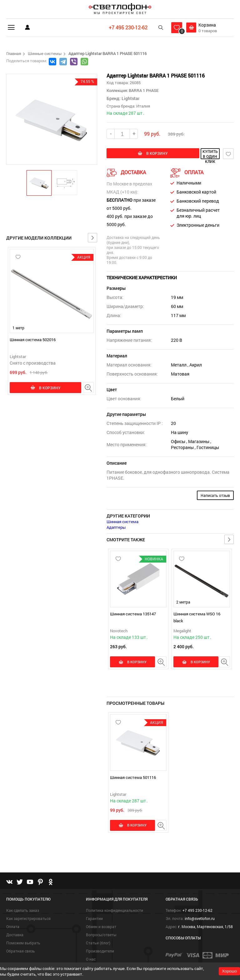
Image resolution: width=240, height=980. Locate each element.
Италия (143, 106)
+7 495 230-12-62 (127, 27)
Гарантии (94, 910)
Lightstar (18, 356)
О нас (91, 951)
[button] (39, 183)
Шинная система (122, 521)
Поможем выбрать (23, 934)
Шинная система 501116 (133, 773)
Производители (100, 942)
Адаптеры (116, 527)
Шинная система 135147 (133, 613)
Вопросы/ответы (101, 926)
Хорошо (229, 971)
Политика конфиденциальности (115, 902)
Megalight (182, 630)
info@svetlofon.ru (200, 910)
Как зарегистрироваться (28, 910)
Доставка (15, 926)
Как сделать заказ (23, 902)
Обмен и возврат (101, 918)
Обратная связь (21, 942)
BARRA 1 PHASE (143, 90)
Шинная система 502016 (33, 340)
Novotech (119, 630)
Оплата (13, 918)
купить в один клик (194, 154)
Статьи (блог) (98, 934)
